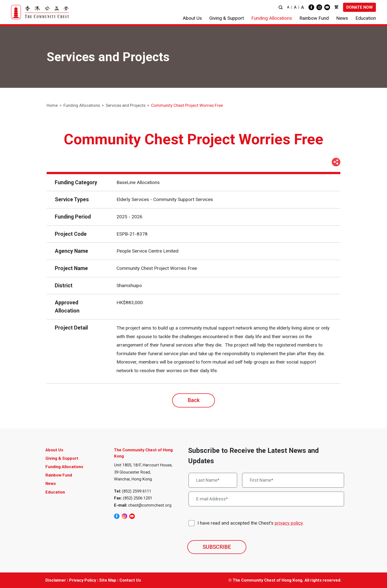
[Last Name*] (213, 480)
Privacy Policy (83, 580)
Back (194, 400)
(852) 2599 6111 (137, 491)
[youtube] (327, 7)
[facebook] (311, 7)
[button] (281, 7)
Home (52, 105)
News (51, 483)
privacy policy (289, 523)
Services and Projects (126, 105)
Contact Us (130, 580)
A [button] (288, 7)
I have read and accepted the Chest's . (251, 523)
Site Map (108, 580)
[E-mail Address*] (266, 499)
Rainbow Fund (59, 475)
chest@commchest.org (150, 505)
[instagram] (319, 7)
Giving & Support (62, 458)
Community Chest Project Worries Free (187, 105)
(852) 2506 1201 (138, 498)
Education (55, 492)
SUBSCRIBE (217, 547)
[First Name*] (293, 480)
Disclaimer (56, 580)
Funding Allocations (82, 105)
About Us (54, 450)
